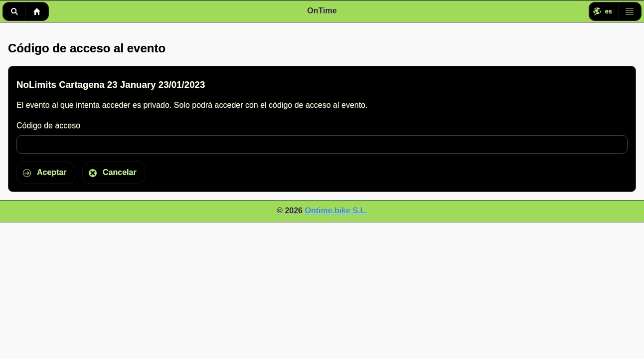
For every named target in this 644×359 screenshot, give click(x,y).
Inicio (37, 11)
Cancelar (120, 172)
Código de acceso (48, 125)
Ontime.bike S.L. (336, 211)
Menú (630, 11)
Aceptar (52, 172)
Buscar (14, 11)
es (609, 11)
